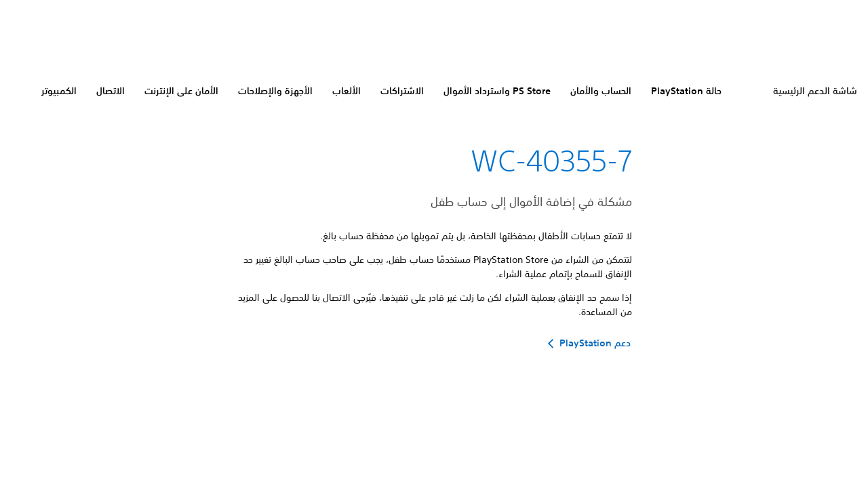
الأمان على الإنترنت (181, 91)
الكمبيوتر (59, 91)
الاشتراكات (402, 91)
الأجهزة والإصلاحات (275, 91)
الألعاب (347, 91)
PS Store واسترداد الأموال (497, 91)
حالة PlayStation (686, 91)
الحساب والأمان (601, 91)
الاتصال (111, 91)
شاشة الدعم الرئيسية (815, 91)
